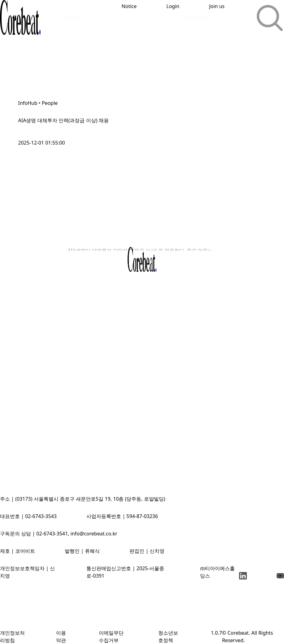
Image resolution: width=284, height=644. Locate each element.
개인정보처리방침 (12, 637)
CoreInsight (197, 17)
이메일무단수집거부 (111, 637)
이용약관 (61, 637)
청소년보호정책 (168, 637)
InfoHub (74, 17)
